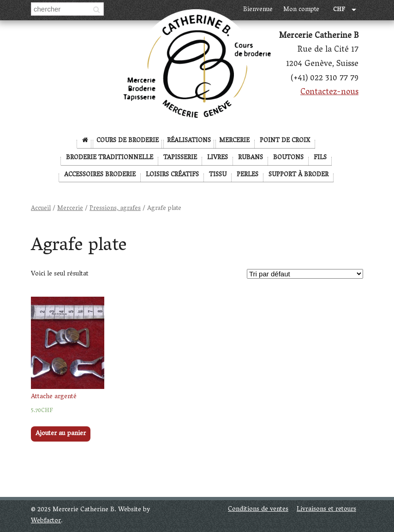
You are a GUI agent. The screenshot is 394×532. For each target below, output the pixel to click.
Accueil (41, 209)
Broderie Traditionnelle (110, 158)
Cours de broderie (128, 141)
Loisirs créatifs (172, 175)
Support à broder (298, 175)
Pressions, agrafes (115, 209)
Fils (320, 158)
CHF (339, 10)
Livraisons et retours (326, 510)
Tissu (218, 175)
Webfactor (46, 521)
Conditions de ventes (258, 510)
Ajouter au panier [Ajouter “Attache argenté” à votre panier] (61, 434)
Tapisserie (180, 158)
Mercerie (234, 141)
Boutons (288, 158)
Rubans (251, 158)
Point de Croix (285, 141)
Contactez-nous (329, 93)
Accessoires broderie (100, 175)
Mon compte (301, 10)
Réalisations (189, 141)
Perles (248, 175)
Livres (218, 158)
